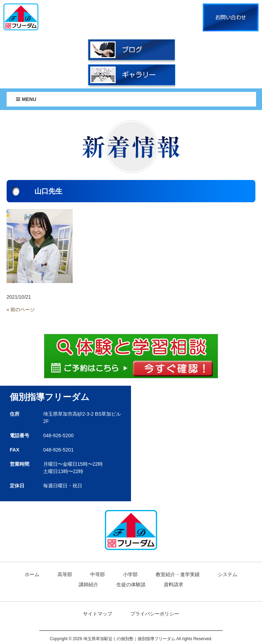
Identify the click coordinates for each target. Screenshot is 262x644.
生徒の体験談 (131, 584)
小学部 (130, 574)
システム (228, 574)
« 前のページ (21, 309)
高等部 (65, 574)
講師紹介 (88, 584)
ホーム (32, 574)
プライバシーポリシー (155, 614)
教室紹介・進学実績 (178, 574)
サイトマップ (98, 614)
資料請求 (174, 584)
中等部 (98, 574)
